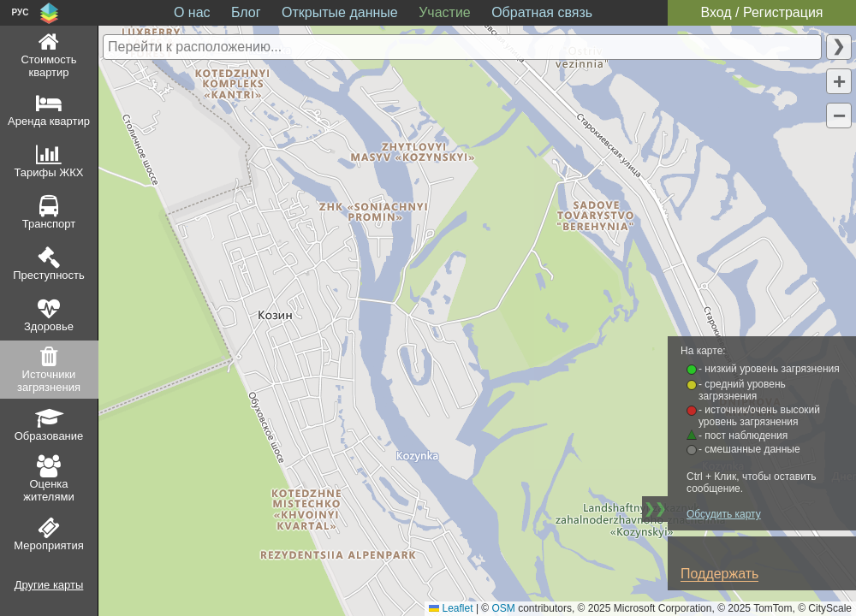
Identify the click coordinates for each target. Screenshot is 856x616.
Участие (445, 12)
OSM (504, 608)
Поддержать (719, 574)
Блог (246, 12)
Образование (49, 436)
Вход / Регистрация (761, 12)
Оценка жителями (48, 490)
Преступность (49, 275)
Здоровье (49, 326)
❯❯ (655, 509)
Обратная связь (542, 12)
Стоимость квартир (48, 66)
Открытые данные (340, 12)
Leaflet (451, 608)
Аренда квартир (49, 121)
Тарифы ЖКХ (49, 172)
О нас (192, 12)
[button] (839, 81)
